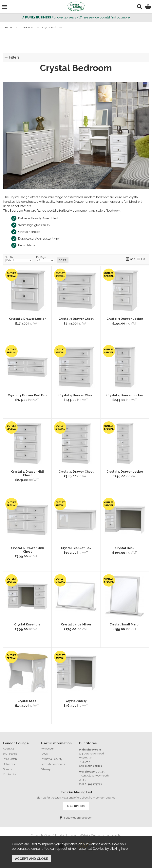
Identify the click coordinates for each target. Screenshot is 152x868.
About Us (9, 749)
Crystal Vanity (76, 701)
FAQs (44, 754)
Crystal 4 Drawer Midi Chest (27, 473)
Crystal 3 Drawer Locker (125, 319)
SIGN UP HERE (76, 806)
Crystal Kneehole (27, 624)
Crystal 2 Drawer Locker (27, 319)
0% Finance (10, 754)
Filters (14, 57)
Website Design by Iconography (101, 835)
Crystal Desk (125, 548)
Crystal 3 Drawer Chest (76, 319)
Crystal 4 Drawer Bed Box (27, 395)
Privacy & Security (52, 759)
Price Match (10, 759)
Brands (7, 769)
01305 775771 (93, 784)
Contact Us (10, 774)
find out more (120, 17)
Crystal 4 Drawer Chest (76, 395)
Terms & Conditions (53, 764)
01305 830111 (93, 766)
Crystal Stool (27, 701)
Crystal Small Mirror (125, 624)
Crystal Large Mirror (76, 624)
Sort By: (19, 259)
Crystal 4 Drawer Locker (125, 395)
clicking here (119, 849)
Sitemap (46, 769)
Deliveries (9, 764)
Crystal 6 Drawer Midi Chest (27, 550)
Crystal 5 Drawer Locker (125, 472)
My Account (48, 749)
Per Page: (45, 259)
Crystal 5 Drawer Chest (76, 472)
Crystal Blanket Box (76, 548)
